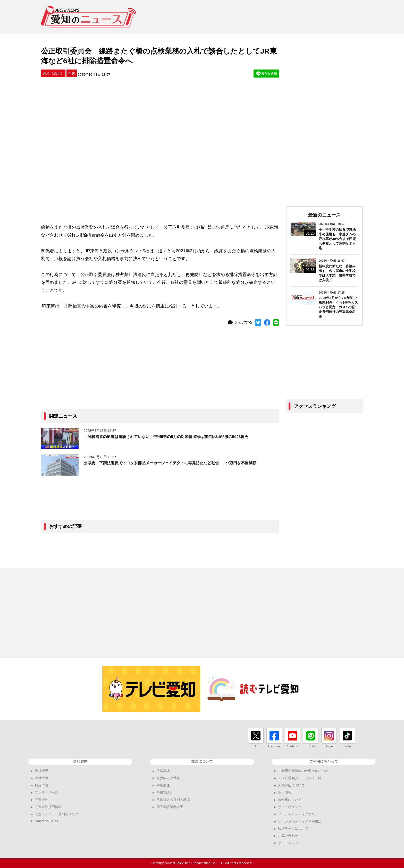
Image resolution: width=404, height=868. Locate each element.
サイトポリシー (290, 807)
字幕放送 (163, 785)
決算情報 (41, 778)
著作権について (290, 800)
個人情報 (285, 792)
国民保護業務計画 (170, 807)
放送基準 (163, 771)
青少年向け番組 (168, 778)
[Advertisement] (269, 17)
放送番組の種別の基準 (173, 800)
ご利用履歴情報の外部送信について (305, 771)
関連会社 (41, 800)
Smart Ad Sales (46, 821)
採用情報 (41, 785)
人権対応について (291, 785)
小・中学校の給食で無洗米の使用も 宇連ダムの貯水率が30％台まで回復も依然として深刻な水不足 (337, 239)
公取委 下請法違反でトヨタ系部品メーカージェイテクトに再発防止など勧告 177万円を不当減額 (170, 463)
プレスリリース (47, 792)
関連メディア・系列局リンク (57, 814)
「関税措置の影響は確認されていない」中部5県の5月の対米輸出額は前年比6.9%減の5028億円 (166, 437)
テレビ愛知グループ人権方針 (300, 778)
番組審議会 (165, 792)
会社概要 (41, 771)
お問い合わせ (288, 836)
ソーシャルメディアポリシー (300, 814)
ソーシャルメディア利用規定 (300, 821)
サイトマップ (288, 843)
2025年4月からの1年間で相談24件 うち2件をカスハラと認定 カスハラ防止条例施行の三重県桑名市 (338, 307)
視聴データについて (293, 828)
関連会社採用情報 (48, 807)
